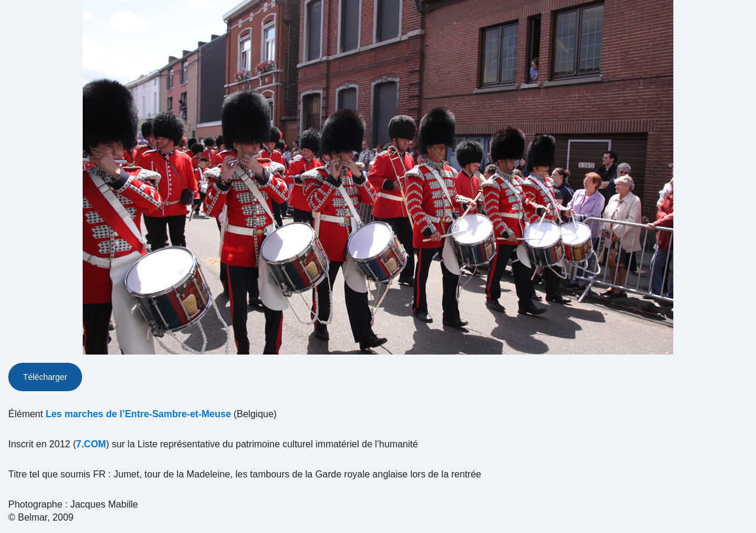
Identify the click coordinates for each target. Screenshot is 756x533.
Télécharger (45, 377)
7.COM (91, 444)
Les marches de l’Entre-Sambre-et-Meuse (138, 414)
